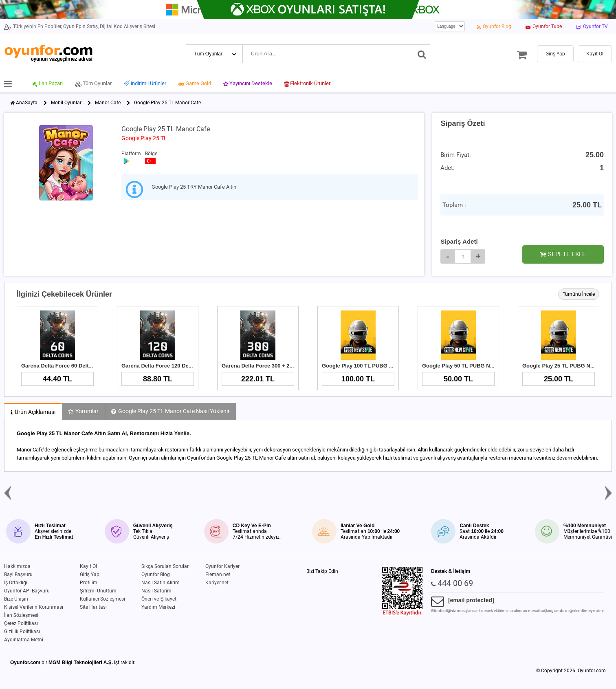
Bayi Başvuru (18, 575)
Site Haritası (93, 607)
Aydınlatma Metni (24, 640)
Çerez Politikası (21, 623)
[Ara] (422, 54)
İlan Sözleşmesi (21, 615)
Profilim (89, 583)
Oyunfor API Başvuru (27, 591)
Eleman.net (218, 575)
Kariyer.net (217, 583)
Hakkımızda (17, 566)
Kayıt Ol (88, 566)
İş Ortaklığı (16, 583)
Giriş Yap (90, 575)
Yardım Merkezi (158, 607)
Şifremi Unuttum (98, 591)
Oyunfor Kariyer (222, 566)
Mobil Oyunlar (66, 103)
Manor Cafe (108, 103)
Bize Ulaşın (16, 599)
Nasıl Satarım (156, 591)
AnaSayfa (27, 103)
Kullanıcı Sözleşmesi (102, 599)
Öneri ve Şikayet (159, 599)
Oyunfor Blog (156, 575)
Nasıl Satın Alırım (161, 583)
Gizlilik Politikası (22, 632)
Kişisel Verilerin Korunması (34, 607)
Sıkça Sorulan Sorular (165, 566)
